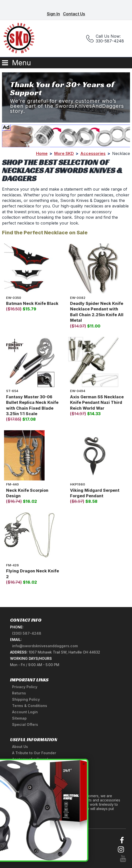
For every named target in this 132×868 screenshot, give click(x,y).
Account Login (25, 712)
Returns (19, 693)
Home (42, 153)
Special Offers (25, 724)
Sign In (53, 14)
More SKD (64, 153)
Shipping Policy (26, 699)
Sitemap (19, 718)
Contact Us (74, 14)
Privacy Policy (25, 687)
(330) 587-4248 (27, 633)
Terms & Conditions (30, 706)
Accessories (93, 153)
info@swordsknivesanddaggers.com (45, 646)
